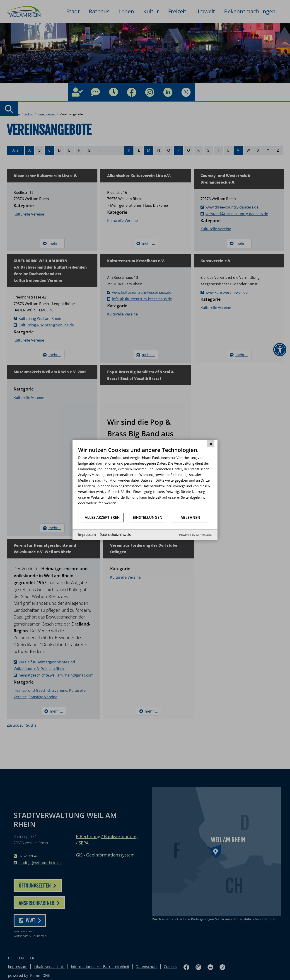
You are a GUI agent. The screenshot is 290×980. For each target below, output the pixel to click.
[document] (145, 479)
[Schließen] (211, 444)
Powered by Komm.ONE (196, 534)
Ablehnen (190, 517)
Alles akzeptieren (102, 517)
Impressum (87, 534)
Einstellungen (148, 517)
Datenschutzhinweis (115, 534)
